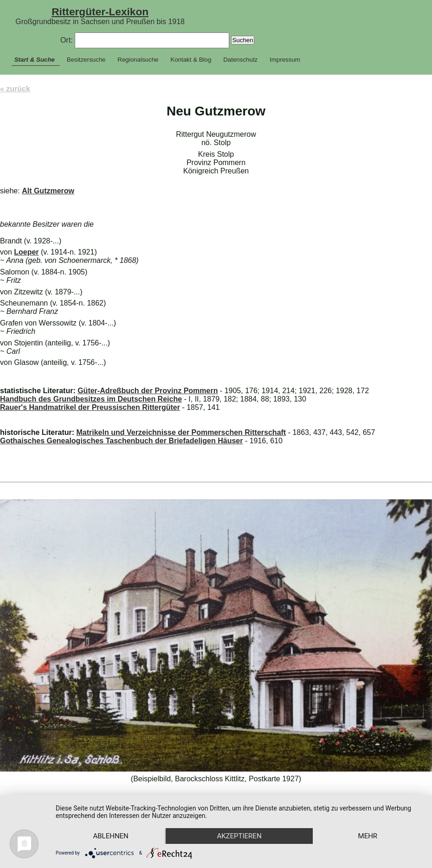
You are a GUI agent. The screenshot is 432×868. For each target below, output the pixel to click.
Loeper (26, 252)
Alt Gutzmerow (48, 191)
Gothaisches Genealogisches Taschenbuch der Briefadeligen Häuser (121, 441)
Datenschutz (240, 60)
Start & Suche (35, 60)
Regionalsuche (138, 60)
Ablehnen (110, 836)
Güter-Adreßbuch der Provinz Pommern (148, 391)
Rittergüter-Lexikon (100, 12)
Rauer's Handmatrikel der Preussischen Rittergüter (90, 407)
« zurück (15, 89)
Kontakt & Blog (191, 60)
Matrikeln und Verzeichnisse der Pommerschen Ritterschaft (181, 432)
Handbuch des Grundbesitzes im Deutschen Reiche (91, 399)
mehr (368, 836)
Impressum (285, 60)
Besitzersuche (86, 60)
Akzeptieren (239, 836)
